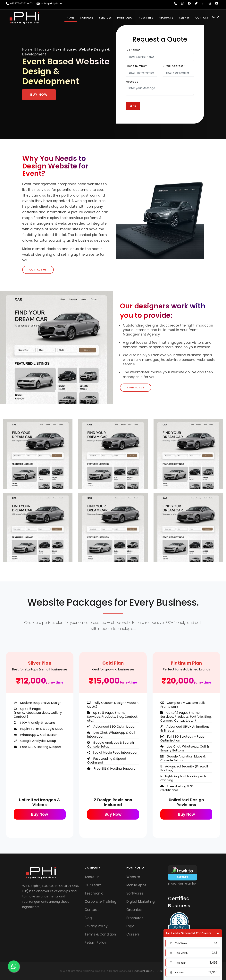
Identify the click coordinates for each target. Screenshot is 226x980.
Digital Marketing (141, 902)
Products (166, 18)
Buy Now (39, 95)
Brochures (135, 918)
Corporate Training (100, 902)
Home (71, 18)
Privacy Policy (96, 926)
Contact (202, 18)
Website (133, 877)
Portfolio (125, 18)
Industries (146, 18)
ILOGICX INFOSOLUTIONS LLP (149, 971)
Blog (88, 918)
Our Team (93, 885)
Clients (184, 18)
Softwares (135, 893)
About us (92, 877)
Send (133, 106)
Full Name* (133, 50)
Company (87, 18)
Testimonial (94, 893)
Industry (44, 49)
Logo (130, 926)
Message (132, 82)
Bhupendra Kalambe (182, 884)
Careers (133, 934)
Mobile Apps (136, 885)
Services (105, 18)
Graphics (134, 910)
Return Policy (95, 943)
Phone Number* (137, 66)
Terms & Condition (100, 934)
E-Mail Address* (174, 66)
